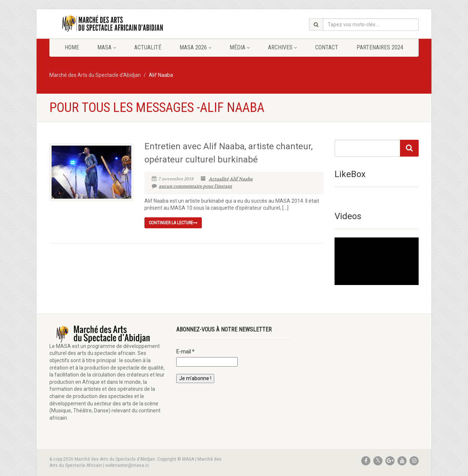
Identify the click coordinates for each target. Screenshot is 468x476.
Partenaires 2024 (380, 47)
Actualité (148, 47)
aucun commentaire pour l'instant (192, 186)
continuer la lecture (173, 223)
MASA (107, 47)
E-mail (185, 352)
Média (240, 47)
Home (72, 47)
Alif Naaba (241, 179)
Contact (327, 47)
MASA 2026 (195, 47)
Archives (282, 47)
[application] (377, 261)
